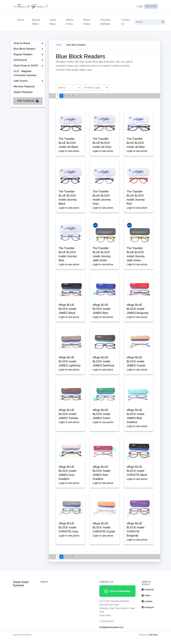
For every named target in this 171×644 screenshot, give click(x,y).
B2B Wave (154, 641)
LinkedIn (147, 607)
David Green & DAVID (26, 66)
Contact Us (125, 22)
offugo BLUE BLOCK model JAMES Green (102, 418)
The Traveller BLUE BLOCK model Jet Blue (136, 143)
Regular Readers (23, 54)
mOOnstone (20, 60)
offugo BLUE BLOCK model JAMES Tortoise (69, 418)
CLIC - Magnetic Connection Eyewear (25, 73)
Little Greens (21, 81)
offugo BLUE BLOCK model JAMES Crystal (136, 365)
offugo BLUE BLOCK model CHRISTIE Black (137, 475)
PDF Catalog (28, 101)
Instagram (148, 613)
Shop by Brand (22, 43)
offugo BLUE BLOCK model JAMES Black (68, 311)
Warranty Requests (24, 86)
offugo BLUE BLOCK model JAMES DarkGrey (104, 365)
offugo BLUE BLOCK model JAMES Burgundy (138, 311)
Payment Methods (106, 22)
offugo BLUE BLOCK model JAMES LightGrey (70, 365)
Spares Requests (23, 92)
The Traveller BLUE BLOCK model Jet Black (69, 143)
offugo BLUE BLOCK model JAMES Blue (102, 311)
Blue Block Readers (25, 49)
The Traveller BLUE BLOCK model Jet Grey (102, 143)
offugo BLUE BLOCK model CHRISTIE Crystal (104, 533)
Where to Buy (70, 22)
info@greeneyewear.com (111, 633)
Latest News (53, 22)
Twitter (146, 601)
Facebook (148, 595)
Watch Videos (87, 22)
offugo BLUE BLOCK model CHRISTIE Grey (69, 533)
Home (21, 19)
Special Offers (36, 22)
